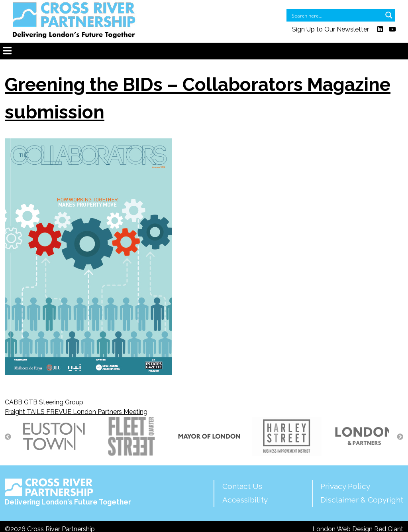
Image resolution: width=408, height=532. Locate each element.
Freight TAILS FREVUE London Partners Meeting (76, 412)
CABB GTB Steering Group (44, 402)
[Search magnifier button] (389, 15)
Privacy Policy (345, 486)
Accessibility (245, 500)
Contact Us (242, 486)
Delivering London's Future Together (68, 492)
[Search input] (336, 15)
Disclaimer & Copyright (362, 500)
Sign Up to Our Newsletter (331, 29)
